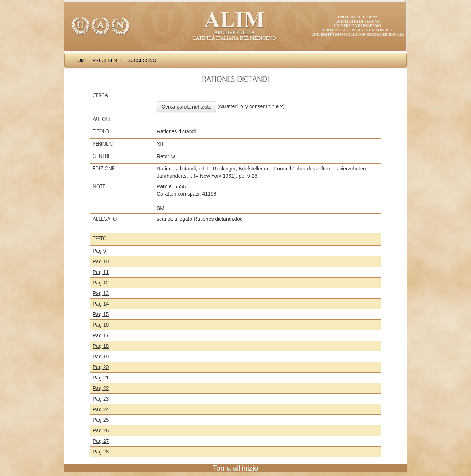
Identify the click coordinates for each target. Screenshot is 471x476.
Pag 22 (101, 388)
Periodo (103, 144)
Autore (102, 119)
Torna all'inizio (236, 468)
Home (81, 60)
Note (99, 186)
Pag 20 (101, 367)
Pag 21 (101, 378)
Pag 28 (101, 452)
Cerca (100, 95)
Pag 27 (101, 441)
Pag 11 (101, 272)
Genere (102, 156)
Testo (100, 239)
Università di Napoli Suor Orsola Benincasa (358, 34)
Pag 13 (101, 293)
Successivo (142, 60)
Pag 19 (101, 357)
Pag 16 (101, 325)
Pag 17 (101, 335)
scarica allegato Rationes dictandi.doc (200, 219)
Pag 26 (101, 430)
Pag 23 (101, 399)
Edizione (104, 169)
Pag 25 (101, 420)
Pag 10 (101, 261)
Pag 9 (99, 251)
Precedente (108, 60)
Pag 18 (101, 346)
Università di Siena (357, 17)
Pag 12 (101, 283)
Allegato (105, 219)
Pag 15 (101, 314)
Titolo (101, 131)
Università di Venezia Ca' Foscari (358, 30)
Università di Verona (358, 21)
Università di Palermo (357, 26)
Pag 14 (101, 304)
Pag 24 (101, 409)
